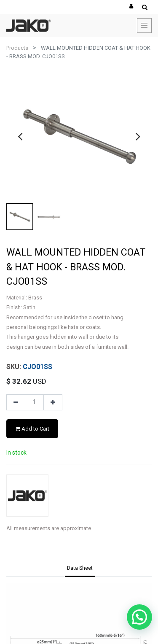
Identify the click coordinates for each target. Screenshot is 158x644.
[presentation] (20, 136)
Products (17, 48)
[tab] (80, 569)
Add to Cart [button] (32, 429)
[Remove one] (16, 402)
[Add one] (53, 402)
